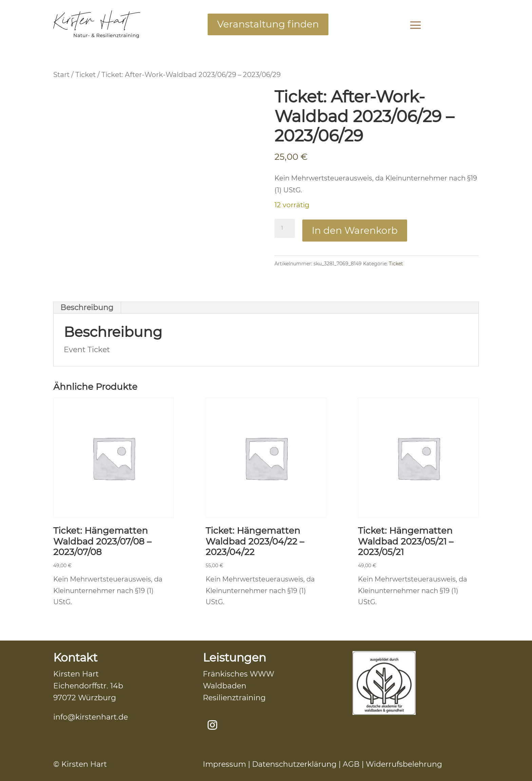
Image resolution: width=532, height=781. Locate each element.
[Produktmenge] (285, 228)
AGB (351, 764)
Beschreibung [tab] (87, 308)
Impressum (224, 764)
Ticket (85, 74)
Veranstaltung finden (268, 24)
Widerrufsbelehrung (404, 764)
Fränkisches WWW (239, 674)
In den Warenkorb (355, 230)
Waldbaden (225, 686)
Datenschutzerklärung (294, 764)
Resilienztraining (234, 698)
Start (61, 74)
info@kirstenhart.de (91, 717)
